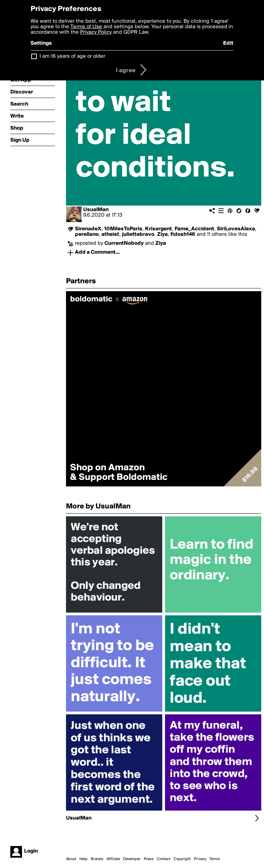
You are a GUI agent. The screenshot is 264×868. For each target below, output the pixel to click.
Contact (164, 859)
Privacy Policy (96, 32)
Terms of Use (86, 27)
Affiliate (113, 859)
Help (84, 859)
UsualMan (96, 210)
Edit (228, 43)
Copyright (182, 859)
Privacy (200, 859)
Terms (215, 859)
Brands (97, 859)
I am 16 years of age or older (72, 56)
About (71, 859)
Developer (132, 859)
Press (149, 859)
